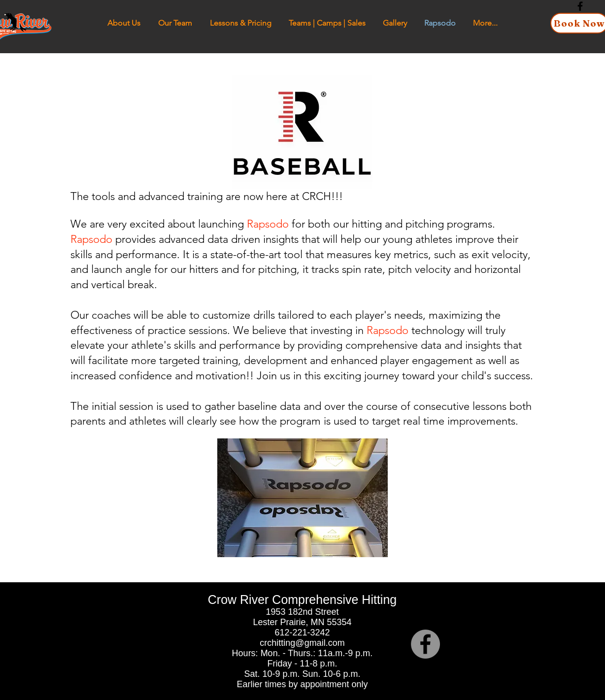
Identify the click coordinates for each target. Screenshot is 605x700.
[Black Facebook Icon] (580, 6)
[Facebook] (425, 644)
